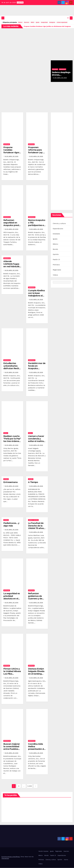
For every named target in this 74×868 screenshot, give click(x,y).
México (20, 23)
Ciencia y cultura (33, 520)
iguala (38, 23)
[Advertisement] (37, 43)
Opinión (6, 479)
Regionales (63, 69)
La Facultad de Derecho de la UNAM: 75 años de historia (36, 527)
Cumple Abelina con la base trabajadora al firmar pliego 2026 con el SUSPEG (36, 297)
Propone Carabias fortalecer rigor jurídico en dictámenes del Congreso (11, 154)
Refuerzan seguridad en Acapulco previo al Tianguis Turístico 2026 (12, 225)
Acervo (66, 860)
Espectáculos (58, 229)
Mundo (55, 249)
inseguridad (44, 23)
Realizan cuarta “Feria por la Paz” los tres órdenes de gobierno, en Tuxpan (12, 441)
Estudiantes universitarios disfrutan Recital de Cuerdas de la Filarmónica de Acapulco (12, 370)
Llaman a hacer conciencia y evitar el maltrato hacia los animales (37, 441)
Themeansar (5, 859)
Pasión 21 (56, 260)
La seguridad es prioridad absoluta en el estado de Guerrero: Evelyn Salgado (12, 600)
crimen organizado (62, 23)
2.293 (30, 786)
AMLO (33, 23)
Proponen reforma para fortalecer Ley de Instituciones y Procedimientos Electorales (37, 154)
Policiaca (55, 69)
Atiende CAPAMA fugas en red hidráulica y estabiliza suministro (12, 267)
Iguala (6, 433)
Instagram (52, 23)
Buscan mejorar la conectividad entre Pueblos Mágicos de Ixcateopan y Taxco (12, 751)
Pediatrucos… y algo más (11, 525)
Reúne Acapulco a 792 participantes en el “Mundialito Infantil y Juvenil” (37, 227)
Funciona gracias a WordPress (11, 857)
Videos (55, 275)
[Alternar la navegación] (71, 18)
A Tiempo (33, 482)
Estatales (7, 144)
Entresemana (10, 482)
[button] (68, 18)
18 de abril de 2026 (11, 157)
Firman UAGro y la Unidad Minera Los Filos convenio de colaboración (12, 674)
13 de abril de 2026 (60, 78)
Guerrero (27, 23)
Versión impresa (43, 851)
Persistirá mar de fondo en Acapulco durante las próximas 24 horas (37, 370)
